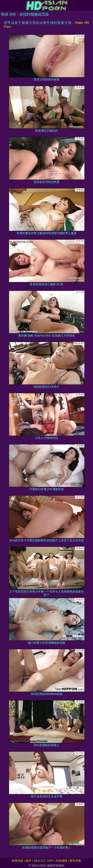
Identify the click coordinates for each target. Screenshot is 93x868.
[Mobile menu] (4, 6)
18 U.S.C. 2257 (44, 861)
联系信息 (18, 861)
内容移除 (62, 861)
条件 (29, 861)
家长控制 (75, 861)
